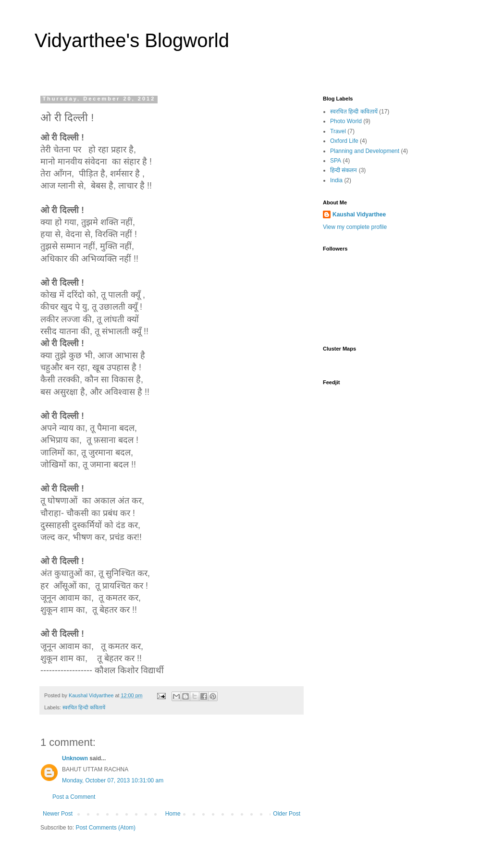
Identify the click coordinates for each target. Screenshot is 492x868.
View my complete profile (355, 227)
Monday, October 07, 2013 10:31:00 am (113, 780)
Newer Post (58, 814)
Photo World (346, 121)
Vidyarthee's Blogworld (132, 40)
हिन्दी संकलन (344, 170)
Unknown (75, 758)
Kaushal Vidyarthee (359, 214)
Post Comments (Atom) (105, 828)
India (336, 180)
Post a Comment (74, 797)
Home (173, 814)
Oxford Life (344, 141)
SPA (336, 161)
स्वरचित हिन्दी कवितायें (84, 707)
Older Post (287, 814)
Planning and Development (365, 151)
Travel (338, 131)
